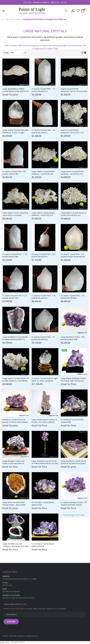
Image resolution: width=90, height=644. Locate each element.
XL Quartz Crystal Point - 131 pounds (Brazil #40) (73, 297)
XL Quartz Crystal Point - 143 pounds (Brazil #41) (44, 131)
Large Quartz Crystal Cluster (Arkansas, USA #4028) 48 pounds (43, 173)
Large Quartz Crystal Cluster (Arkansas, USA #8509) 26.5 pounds (72, 173)
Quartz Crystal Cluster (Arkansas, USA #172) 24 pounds (74, 90)
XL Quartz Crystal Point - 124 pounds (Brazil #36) (44, 297)
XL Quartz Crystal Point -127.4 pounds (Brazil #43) (15, 297)
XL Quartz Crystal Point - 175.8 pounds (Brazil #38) (15, 255)
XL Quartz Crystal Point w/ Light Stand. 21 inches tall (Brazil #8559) (45, 380)
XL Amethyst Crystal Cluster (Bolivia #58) (72, 421)
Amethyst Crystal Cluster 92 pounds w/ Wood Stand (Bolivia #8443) (15, 421)
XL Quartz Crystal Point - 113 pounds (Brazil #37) (44, 90)
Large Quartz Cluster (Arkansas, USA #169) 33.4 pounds (15, 214)
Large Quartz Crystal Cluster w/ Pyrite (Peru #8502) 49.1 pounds (74, 214)
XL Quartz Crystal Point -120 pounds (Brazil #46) (14, 173)
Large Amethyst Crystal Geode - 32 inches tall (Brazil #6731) (16, 338)
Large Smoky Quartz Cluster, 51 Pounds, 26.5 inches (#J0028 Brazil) (45, 421)
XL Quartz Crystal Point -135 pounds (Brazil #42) (43, 338)
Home (2, 19)
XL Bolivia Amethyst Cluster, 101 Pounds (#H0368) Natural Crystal (74, 504)
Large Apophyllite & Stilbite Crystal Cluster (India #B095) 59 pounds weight (15, 90)
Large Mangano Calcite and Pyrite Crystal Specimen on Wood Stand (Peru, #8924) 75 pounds (15, 462)
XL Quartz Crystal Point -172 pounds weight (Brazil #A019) (73, 255)
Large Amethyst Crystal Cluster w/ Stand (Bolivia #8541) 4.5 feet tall (45, 462)
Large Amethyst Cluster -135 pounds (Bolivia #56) (73, 338)
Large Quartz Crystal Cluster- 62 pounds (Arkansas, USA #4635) (16, 379)
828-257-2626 (7, 585)
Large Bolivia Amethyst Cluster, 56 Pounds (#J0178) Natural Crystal (73, 380)
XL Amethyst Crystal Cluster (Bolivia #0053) (43, 545)
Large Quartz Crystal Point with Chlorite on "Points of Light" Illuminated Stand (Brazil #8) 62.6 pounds (16, 131)
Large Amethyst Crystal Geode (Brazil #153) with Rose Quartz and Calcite (73, 462)
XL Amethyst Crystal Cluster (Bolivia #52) (43, 504)
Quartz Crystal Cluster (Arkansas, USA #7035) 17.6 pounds (72, 131)
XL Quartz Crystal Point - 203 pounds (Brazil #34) (44, 255)
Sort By (6, 53)
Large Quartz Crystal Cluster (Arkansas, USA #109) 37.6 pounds (43, 214)
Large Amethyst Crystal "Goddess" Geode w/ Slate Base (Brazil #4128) (16, 545)
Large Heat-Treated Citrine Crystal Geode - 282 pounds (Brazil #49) (14, 504)
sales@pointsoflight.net (11, 591)
